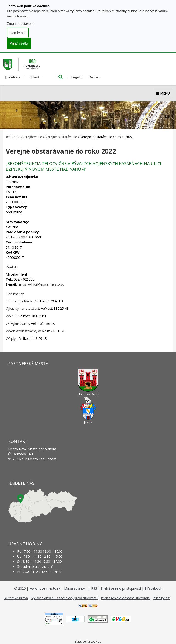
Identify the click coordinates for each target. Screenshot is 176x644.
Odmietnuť (18, 33)
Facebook (12, 77)
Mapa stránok (75, 588)
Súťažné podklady (20, 301)
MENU (163, 93)
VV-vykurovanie (17, 324)
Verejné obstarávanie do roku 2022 (106, 137)
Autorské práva (16, 598)
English (76, 77)
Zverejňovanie (31, 137)
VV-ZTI (11, 316)
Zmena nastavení (20, 24)
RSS (95, 588)
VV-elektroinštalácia (21, 331)
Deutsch (95, 77)
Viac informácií (18, 16)
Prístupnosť (162, 598)
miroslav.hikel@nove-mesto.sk (41, 284)
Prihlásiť (34, 77)
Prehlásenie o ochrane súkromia (125, 598)
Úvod (13, 137)
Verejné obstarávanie (61, 137)
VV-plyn (12, 339)
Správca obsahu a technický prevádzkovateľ (64, 598)
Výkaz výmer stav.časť (22, 308)
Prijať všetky (19, 43)
